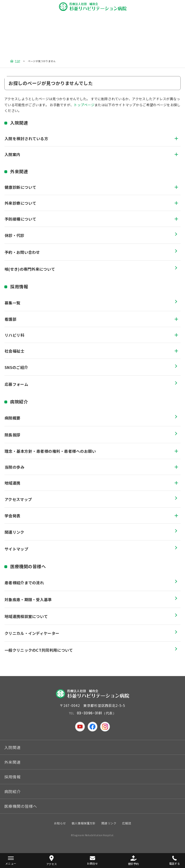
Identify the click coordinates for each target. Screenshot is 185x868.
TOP (17, 61)
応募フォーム (16, 384)
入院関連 (19, 123)
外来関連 (19, 171)
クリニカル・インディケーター (32, 633)
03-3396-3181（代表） (97, 713)
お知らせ (60, 823)
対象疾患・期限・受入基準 (28, 599)
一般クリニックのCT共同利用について (39, 650)
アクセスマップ (18, 499)
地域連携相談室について (26, 616)
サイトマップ (16, 549)
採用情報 (19, 286)
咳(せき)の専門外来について (30, 269)
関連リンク (14, 532)
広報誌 (127, 823)
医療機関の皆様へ (28, 566)
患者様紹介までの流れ (24, 583)
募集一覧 (12, 303)
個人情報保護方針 (83, 823)
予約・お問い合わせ (22, 252)
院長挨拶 (12, 435)
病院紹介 (19, 401)
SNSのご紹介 (16, 367)
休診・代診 (14, 235)
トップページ (84, 105)
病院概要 (12, 418)
